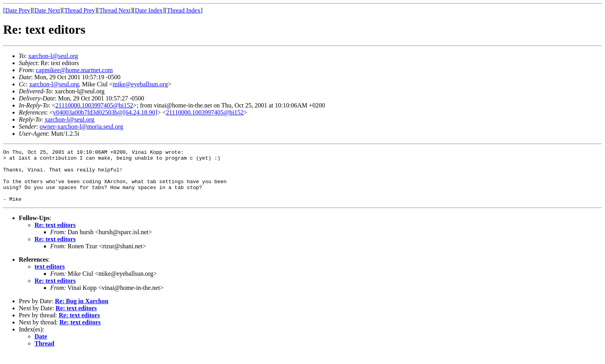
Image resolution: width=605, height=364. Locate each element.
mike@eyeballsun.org (140, 84)
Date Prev (18, 10)
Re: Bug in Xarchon (82, 312)
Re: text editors (55, 236)
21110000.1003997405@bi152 (94, 105)
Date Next (47, 10)
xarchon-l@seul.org (53, 56)
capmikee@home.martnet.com (74, 70)
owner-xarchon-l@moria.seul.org (81, 126)
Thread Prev (79, 10)
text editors (50, 277)
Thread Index (184, 10)
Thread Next (115, 10)
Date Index (149, 10)
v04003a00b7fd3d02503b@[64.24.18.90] (105, 112)
